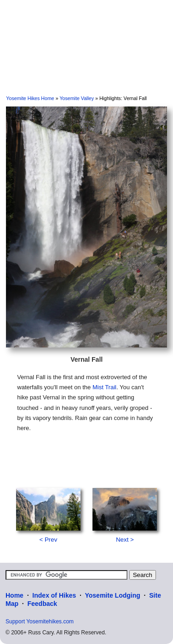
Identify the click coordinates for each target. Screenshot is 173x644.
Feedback (42, 604)
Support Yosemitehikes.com (40, 622)
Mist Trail (104, 387)
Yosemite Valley (77, 98)
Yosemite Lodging (112, 595)
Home (14, 595)
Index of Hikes (54, 595)
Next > (125, 540)
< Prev (48, 540)
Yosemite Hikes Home (30, 98)
